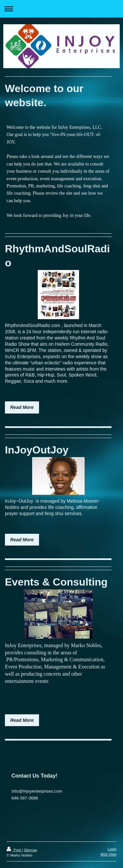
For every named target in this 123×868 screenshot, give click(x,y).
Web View (108, 854)
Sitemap (31, 850)
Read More (22, 407)
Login (112, 849)
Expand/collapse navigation (61, 9)
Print (14, 850)
